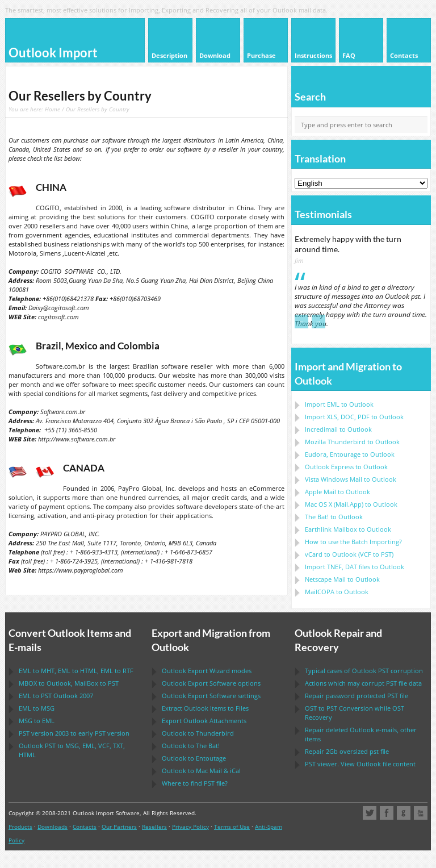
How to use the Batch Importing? (353, 542)
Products (20, 827)
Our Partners (119, 827)
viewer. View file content (360, 764)
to (352, 442)
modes (207, 671)
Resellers (154, 827)
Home (53, 109)
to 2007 (56, 696)
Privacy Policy (190, 827)
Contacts (85, 827)
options (211, 683)
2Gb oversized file (347, 751)
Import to (339, 404)
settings (211, 696)
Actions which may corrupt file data (363, 683)
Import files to (355, 567)
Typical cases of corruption (364, 671)
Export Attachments (204, 721)
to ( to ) (349, 554)
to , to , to (76, 671)
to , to (69, 683)
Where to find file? (195, 783)
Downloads (53, 827)
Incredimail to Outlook (338, 429)
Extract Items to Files (205, 708)
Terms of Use (232, 827)
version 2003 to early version (74, 733)
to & (201, 771)
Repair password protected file (357, 696)
